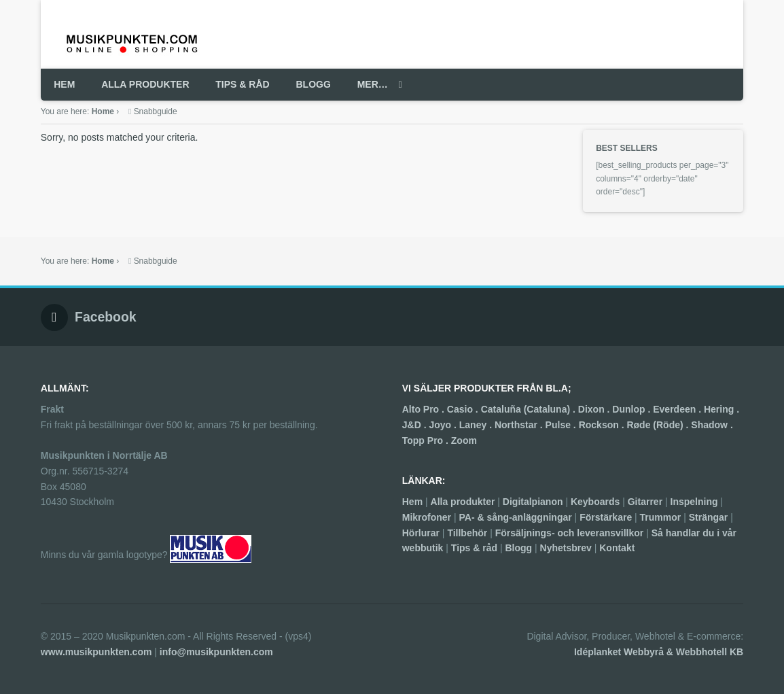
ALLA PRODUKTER (145, 84)
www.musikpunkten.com (96, 652)
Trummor (661, 517)
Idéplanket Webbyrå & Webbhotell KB (659, 652)
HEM (64, 84)
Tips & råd (474, 548)
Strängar (709, 517)
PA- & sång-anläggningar (516, 517)
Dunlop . (632, 409)
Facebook (106, 317)
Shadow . (712, 425)
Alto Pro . (425, 409)
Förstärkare (606, 517)
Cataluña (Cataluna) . (530, 409)
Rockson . (603, 425)
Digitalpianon (533, 502)
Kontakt (617, 548)
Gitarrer (645, 502)
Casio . (464, 409)
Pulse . (562, 425)
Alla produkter (463, 502)
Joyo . (444, 425)
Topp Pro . (427, 440)
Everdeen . (678, 409)
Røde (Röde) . (659, 425)
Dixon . (595, 409)
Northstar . (520, 425)
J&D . (416, 425)
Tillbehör (467, 533)
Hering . (721, 409)
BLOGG (313, 84)
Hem (412, 502)
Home (103, 111)
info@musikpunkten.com (216, 652)
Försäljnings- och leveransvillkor (570, 533)
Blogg (518, 548)
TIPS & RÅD (242, 84)
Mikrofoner (427, 517)
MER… (373, 84)
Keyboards (595, 502)
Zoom (464, 440)
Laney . (477, 425)
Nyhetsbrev (566, 548)
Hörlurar (421, 533)
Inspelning (694, 502)
